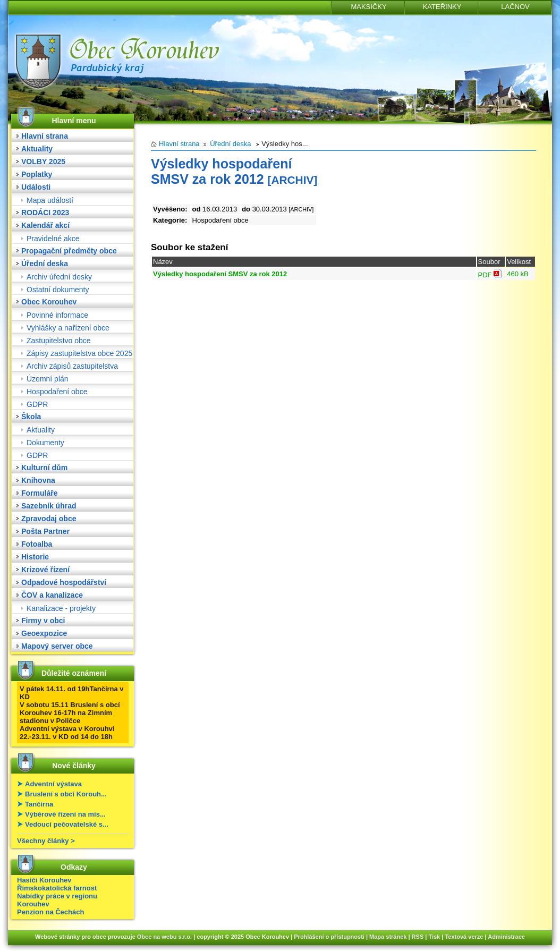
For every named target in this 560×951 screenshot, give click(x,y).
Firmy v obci (43, 621)
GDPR (37, 404)
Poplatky (37, 174)
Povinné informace (57, 315)
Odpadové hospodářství (64, 582)
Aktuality (37, 149)
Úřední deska (45, 264)
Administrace (506, 937)
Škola (31, 417)
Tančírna (39, 804)
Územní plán (48, 379)
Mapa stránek (388, 937)
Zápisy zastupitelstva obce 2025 (79, 353)
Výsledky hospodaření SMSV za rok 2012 (220, 274)
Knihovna (38, 480)
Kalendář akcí (45, 225)
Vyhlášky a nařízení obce (68, 328)
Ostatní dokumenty (58, 290)
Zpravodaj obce (49, 519)
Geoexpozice (44, 633)
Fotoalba (37, 544)
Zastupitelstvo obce (59, 341)
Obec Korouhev (49, 302)
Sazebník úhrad (49, 506)
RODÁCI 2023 (45, 213)
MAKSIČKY (368, 7)
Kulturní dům (44, 468)
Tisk (434, 937)
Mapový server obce (57, 646)
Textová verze (464, 937)
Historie (35, 557)
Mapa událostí (50, 200)
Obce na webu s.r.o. (164, 937)
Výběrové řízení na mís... (65, 814)
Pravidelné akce (53, 239)
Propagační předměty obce (69, 251)
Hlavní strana (45, 136)
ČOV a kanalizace (52, 595)
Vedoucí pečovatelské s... (67, 824)
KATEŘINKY (442, 7)
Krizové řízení (45, 570)
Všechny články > (46, 841)
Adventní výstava (53, 784)
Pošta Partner (45, 531)
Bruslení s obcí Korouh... (66, 794)
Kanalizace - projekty (61, 608)
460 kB (517, 274)
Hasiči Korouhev (44, 880)
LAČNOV (515, 7)
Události (36, 187)
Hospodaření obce (57, 392)
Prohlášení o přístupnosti (329, 937)
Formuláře (39, 493)
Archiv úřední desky (59, 277)
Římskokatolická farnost (57, 888)
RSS (418, 937)
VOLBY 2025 (43, 162)
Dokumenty (45, 443)
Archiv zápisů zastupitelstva (72, 366)
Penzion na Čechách (50, 912)
